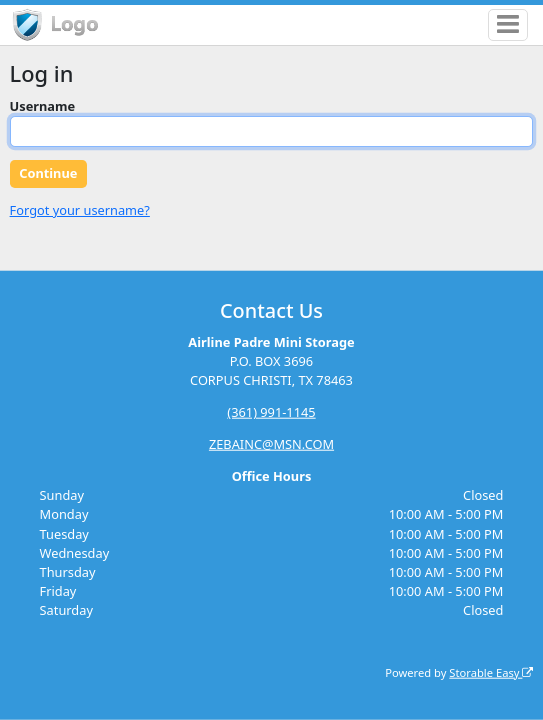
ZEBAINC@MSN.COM (271, 444)
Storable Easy (491, 671)
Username (43, 106)
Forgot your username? (80, 210)
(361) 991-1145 (271, 412)
